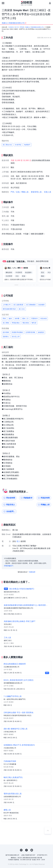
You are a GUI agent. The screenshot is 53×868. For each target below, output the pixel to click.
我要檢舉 (32, 565)
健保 (10, 318)
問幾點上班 (9, 505)
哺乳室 (34, 323)
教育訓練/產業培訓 (9, 309)
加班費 (17, 318)
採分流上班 (16, 337)
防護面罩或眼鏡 (17, 332)
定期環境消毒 (30, 332)
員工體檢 (6, 323)
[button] (16, 285)
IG (21, 843)
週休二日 (25, 318)
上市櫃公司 (7, 305)
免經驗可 (27, 145)
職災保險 (26, 323)
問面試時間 (34, 498)
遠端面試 (41, 332)
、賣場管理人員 (35, 192)
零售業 (22, 27)
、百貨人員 (47, 192)
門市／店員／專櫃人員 (20, 192)
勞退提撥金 (16, 323)
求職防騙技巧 (9, 559)
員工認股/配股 (18, 305)
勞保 (4, 318)
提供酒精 (6, 332)
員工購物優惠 (31, 305)
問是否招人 (47, 498)
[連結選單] (3, 3)
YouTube (32, 843)
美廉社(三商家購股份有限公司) (35, 27)
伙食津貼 (18, 145)
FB (26, 843)
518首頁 (11, 27)
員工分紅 (22, 309)
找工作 (17, 27)
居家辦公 (6, 337)
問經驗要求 (21, 498)
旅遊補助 (42, 305)
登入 (18, 535)
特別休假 (44, 318)
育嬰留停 (34, 318)
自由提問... (22, 505)
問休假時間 (9, 498)
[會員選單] (50, 3)
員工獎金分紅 (7, 145)
